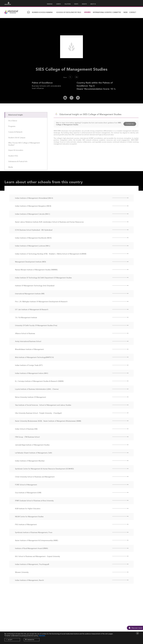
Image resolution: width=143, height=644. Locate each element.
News (126, 12)
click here (42, 636)
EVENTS (76, 4)
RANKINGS (50, 4)
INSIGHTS (84, 4)
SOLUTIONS (68, 4)
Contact (133, 12)
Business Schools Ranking (42, 12)
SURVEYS (59, 4)
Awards (87, 12)
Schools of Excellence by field (69, 12)
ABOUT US (93, 4)
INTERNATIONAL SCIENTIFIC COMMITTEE (107, 12)
